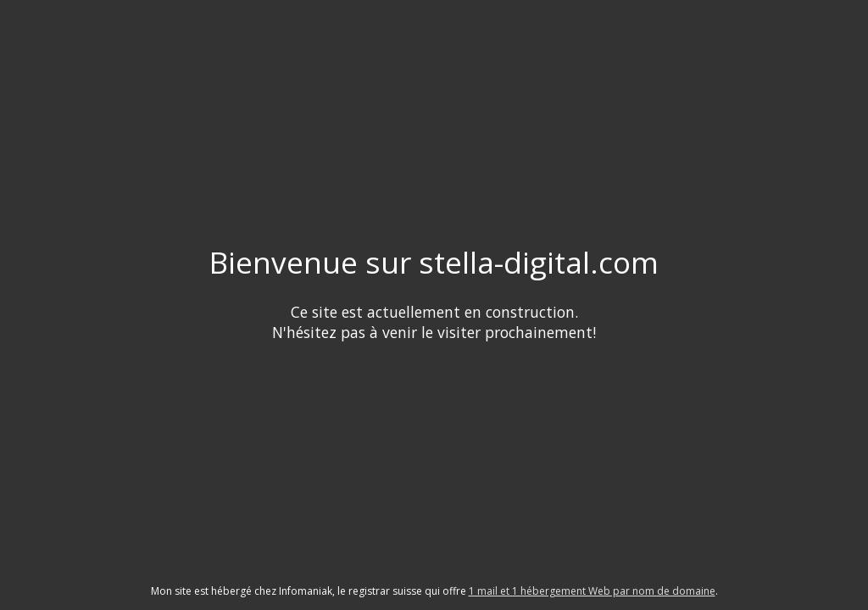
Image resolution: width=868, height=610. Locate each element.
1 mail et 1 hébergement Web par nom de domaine (592, 591)
